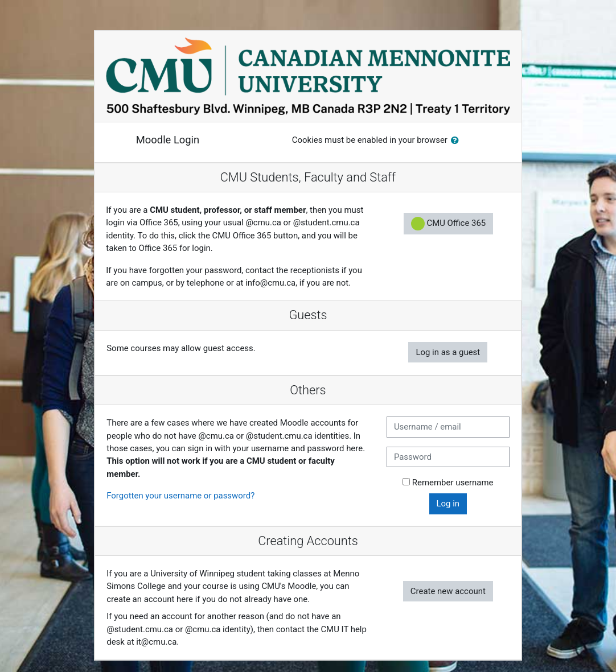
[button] (457, 141)
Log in (448, 504)
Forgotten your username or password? (180, 496)
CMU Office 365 (449, 224)
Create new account (448, 591)
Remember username (453, 483)
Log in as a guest (448, 352)
